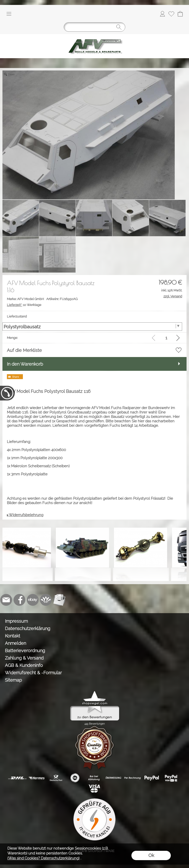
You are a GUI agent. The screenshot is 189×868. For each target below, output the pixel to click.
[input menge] (166, 338)
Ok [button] (151, 855)
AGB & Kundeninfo (24, 665)
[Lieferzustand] (92, 327)
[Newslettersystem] (59, 600)
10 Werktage (24, 305)
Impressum (16, 621)
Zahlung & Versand (24, 658)
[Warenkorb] (180, 14)
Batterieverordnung (25, 651)
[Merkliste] (171, 14)
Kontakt (13, 636)
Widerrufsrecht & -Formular (33, 673)
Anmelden (16, 643)
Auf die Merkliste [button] (24, 350)
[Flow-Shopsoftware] (46, 600)
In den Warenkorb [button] (25, 364)
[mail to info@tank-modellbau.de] (6, 600)
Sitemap (13, 680)
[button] (9, 14)
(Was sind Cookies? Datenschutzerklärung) (43, 858)
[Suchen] (94, 27)
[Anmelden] (162, 14)
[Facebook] (19, 600)
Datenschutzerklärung (28, 628)
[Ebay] (33, 600)
